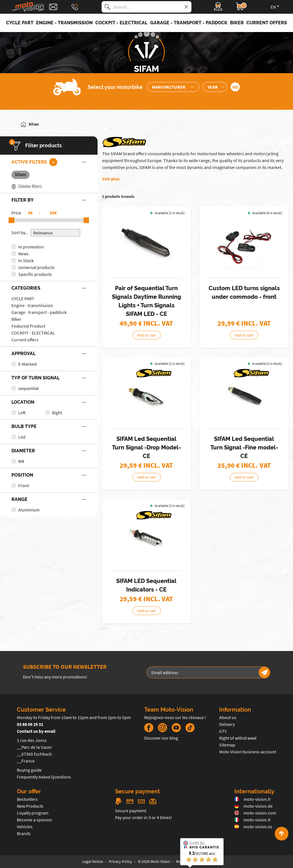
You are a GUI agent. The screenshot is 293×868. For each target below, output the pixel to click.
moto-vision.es (253, 827)
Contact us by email (36, 731)
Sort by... (20, 232)
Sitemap (227, 745)
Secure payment (131, 811)
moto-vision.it (252, 820)
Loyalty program (33, 813)
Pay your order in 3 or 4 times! (143, 817)
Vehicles (25, 827)
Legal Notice (93, 861)
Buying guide (29, 770)
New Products (30, 806)
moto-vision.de (254, 806)
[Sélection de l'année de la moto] (215, 87)
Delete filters (27, 187)
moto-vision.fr (253, 799)
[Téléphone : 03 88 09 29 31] (75, 7)
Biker (16, 319)
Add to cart (146, 335)
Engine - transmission (32, 305)
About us (228, 717)
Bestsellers (27, 799)
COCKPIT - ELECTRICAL (33, 333)
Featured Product (28, 326)
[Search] (107, 7)
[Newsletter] (264, 672)
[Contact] (53, 7)
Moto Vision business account (248, 752)
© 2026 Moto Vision (154, 861)
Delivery (227, 724)
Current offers (25, 340)
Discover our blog (161, 738)
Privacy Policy (120, 861)
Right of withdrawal (238, 738)
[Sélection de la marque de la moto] (173, 87)
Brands (24, 833)
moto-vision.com (255, 813)
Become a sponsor (35, 820)
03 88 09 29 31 (30, 724)
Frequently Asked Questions (44, 777)
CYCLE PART (23, 298)
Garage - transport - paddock (39, 312)
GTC (223, 731)
